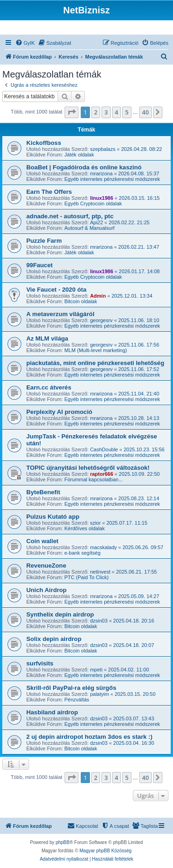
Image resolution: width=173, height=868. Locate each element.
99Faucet (39, 265)
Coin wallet (42, 541)
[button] (72, 112)
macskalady (103, 547)
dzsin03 (99, 621)
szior (95, 523)
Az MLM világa (47, 338)
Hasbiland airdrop (52, 712)
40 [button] (146, 112)
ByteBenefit (43, 492)
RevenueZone (46, 566)
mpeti (96, 670)
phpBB (63, 842)
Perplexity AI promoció (59, 412)
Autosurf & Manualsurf (90, 228)
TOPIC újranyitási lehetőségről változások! (88, 468)
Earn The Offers (49, 192)
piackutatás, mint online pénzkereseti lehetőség (95, 363)
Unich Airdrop (46, 590)
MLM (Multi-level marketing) (96, 350)
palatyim (99, 694)
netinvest (100, 572)
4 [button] (116, 112)
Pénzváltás (77, 700)
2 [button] (96, 112)
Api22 (96, 222)
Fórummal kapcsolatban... (94, 479)
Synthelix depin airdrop (60, 614)
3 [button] (106, 112)
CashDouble (104, 449)
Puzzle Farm (44, 241)
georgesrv (101, 320)
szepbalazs (103, 149)
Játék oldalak (79, 155)
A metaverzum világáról (60, 314)
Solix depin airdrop (54, 639)
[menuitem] (25, 43)
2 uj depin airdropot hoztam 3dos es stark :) (89, 737)
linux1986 (101, 198)
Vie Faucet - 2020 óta (56, 290)
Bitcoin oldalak (81, 301)
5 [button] (127, 112)
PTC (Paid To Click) (87, 577)
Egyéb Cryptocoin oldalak (93, 204)
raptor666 (101, 474)
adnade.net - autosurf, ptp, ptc (70, 216)
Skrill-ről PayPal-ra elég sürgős (71, 688)
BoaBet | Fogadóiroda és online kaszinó (84, 167)
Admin (98, 296)
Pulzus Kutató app (53, 517)
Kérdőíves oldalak (85, 528)
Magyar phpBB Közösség (105, 851)
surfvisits (40, 663)
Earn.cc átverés (49, 387)
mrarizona (101, 174)
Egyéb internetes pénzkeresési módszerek (112, 179)
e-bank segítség (83, 553)
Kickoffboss (44, 143)
